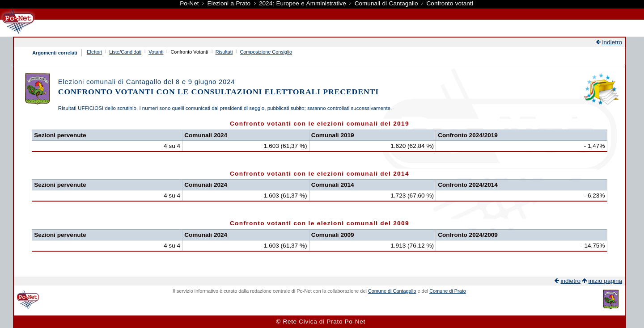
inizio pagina (606, 281)
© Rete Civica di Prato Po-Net (321, 322)
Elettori (94, 52)
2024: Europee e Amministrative (303, 3)
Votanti (156, 52)
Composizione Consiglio (266, 52)
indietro (612, 42)
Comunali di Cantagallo (386, 3)
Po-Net (189, 3)
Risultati (224, 52)
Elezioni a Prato (229, 3)
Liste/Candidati (125, 52)
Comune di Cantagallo (392, 291)
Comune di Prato (448, 291)
